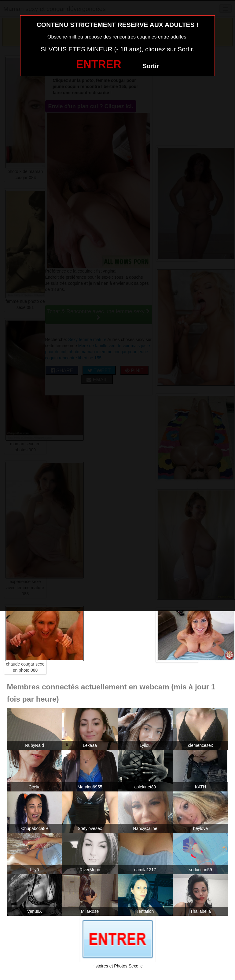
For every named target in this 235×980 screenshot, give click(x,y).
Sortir (151, 66)
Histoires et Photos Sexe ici (117, 966)
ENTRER (99, 64)
